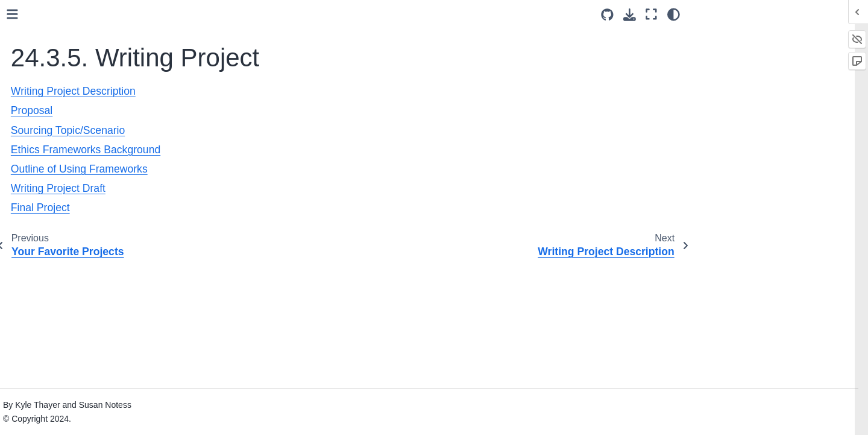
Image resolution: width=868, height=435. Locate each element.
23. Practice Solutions (67, 14)
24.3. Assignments (73, 104)
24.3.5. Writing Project (90, 215)
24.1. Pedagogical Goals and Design (91, 59)
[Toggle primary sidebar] (200, 14)
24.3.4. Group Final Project (96, 195)
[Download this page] (630, 15)
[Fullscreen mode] (651, 14)
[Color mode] (674, 14)
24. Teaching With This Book (84, 33)
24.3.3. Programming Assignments (85, 170)
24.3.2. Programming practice (102, 143)
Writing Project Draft (93, 344)
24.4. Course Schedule (79, 383)
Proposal (71, 253)
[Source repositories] (607, 15)
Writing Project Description (105, 234)
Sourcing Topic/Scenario (101, 272)
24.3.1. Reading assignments (101, 124)
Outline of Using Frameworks (110, 325)
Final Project (78, 363)
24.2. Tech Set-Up (70, 86)
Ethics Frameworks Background (91, 299)
